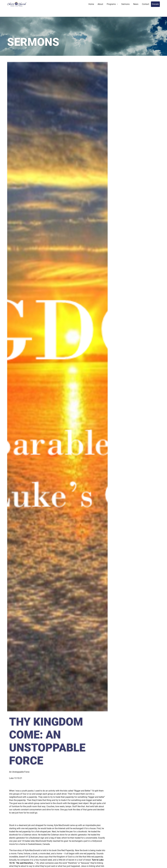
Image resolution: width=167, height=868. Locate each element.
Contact (146, 4)
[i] (29, 857)
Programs (111, 4)
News (136, 4)
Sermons (125, 4)
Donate (155, 4)
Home (91, 4)
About (100, 4)
